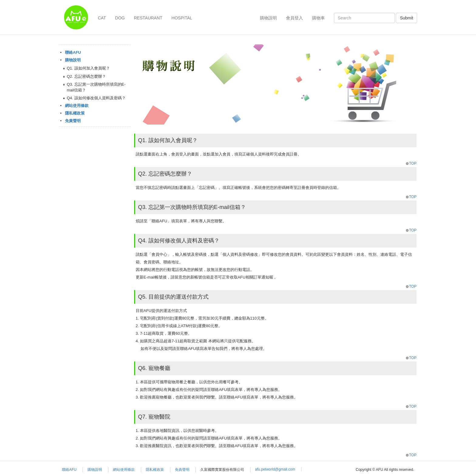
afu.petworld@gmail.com (275, 469)
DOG (120, 18)
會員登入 (294, 18)
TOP (411, 163)
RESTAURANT (148, 18)
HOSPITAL (182, 18)
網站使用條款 (77, 106)
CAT (102, 18)
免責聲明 (73, 121)
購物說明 (268, 18)
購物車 (318, 18)
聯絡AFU (73, 52)
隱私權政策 (75, 113)
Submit (406, 18)
